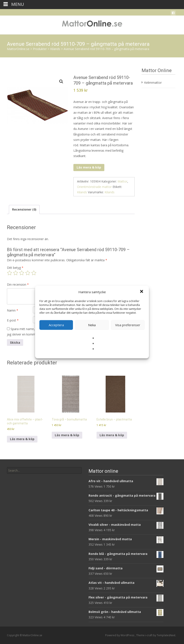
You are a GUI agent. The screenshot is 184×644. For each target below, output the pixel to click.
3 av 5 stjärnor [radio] (22, 273)
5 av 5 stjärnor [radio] (34, 273)
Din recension (18, 284)
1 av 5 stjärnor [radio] (10, 273)
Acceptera (56, 325)
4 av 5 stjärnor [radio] (28, 273)
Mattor (122, 181)
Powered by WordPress (120, 635)
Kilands (82, 192)
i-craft (149, 635)
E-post (13, 320)
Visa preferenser (128, 325)
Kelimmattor (153, 83)
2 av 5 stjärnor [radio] (16, 273)
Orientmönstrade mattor (94, 187)
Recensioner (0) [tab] (24, 209)
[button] (142, 292)
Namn (13, 310)
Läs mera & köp (89, 167)
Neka (92, 325)
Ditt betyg (15, 268)
